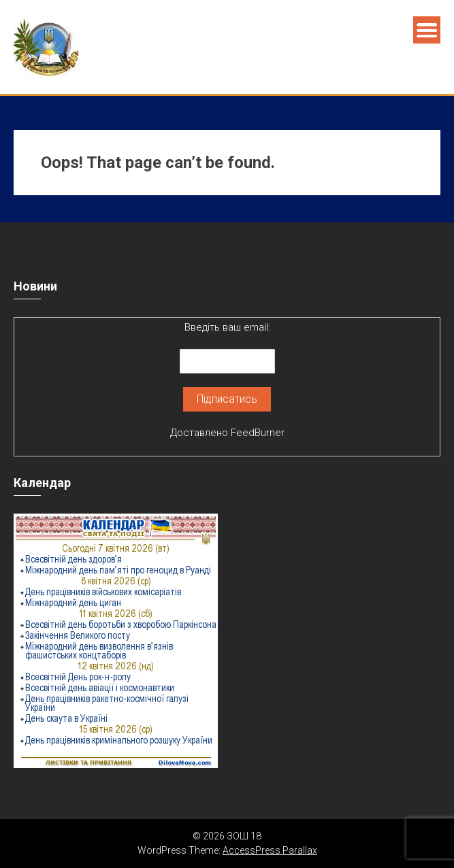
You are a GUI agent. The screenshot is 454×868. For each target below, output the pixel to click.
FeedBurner (258, 433)
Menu (427, 30)
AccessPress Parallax (270, 850)
